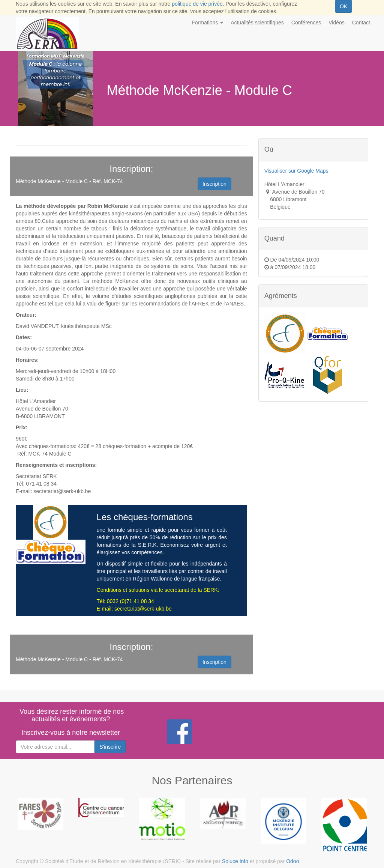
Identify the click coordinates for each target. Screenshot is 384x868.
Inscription (214, 184)
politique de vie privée (197, 4)
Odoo (292, 861)
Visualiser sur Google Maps (296, 171)
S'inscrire (110, 747)
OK (343, 6)
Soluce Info (235, 861)
